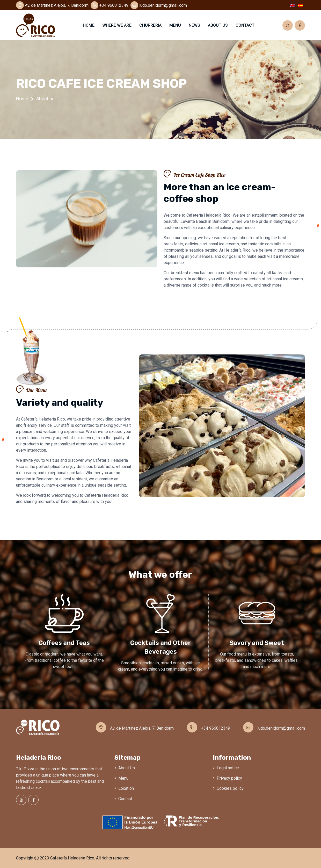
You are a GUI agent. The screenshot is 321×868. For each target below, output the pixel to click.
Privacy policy (229, 778)
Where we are (117, 25)
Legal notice (228, 768)
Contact (245, 25)
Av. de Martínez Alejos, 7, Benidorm (52, 5)
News (194, 25)
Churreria (150, 25)
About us (218, 25)
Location (126, 789)
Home (89, 25)
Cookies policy (230, 789)
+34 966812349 (110, 5)
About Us (127, 768)
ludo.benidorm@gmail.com (159, 5)
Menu (175, 25)
